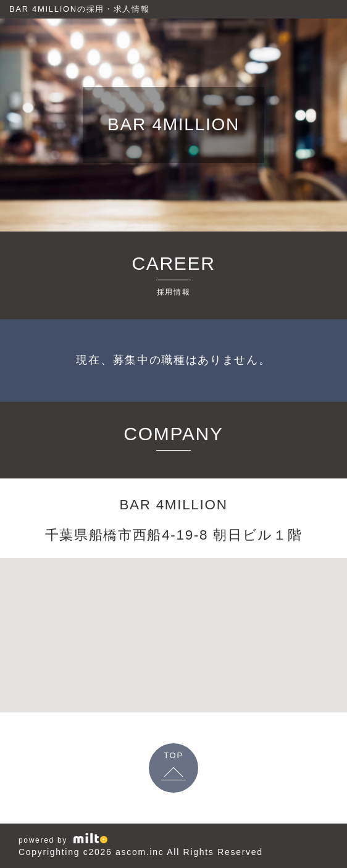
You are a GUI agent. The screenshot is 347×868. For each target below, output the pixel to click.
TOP (173, 755)
